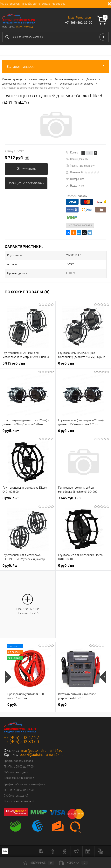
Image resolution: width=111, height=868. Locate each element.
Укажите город (24, 27)
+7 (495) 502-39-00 (79, 23)
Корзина (73, 863)
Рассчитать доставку (80, 166)
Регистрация (84, 18)
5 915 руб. (14, 363)
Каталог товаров (55, 67)
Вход (71, 18)
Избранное (39, 863)
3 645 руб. (69, 498)
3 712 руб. (17, 158)
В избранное (75, 179)
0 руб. (66, 363)
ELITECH (71, 273)
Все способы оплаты (80, 225)
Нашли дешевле (77, 159)
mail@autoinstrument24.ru (42, 750)
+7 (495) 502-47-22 (21, 738)
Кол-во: (74, 152)
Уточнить (26, 169)
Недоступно (75, 185)
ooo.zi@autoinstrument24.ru (42, 755)
